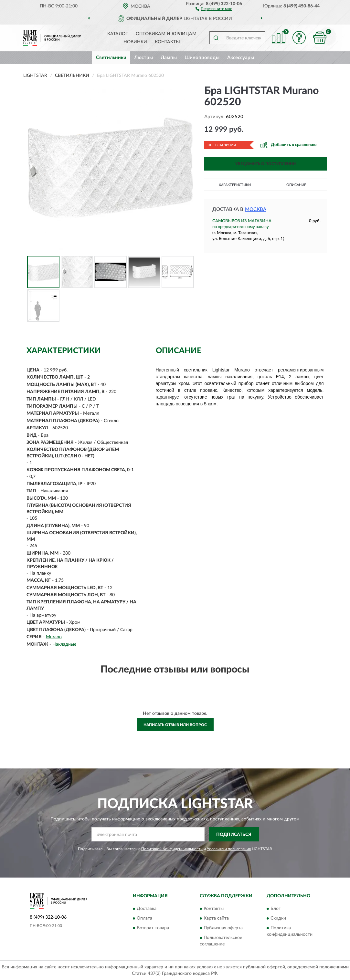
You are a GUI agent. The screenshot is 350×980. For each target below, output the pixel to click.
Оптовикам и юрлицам (166, 34)
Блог (276, 909)
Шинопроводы (202, 58)
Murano (54, 637)
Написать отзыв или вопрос (175, 725)
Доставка (147, 909)
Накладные (64, 644)
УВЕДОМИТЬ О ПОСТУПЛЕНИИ (265, 164)
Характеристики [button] (235, 185)
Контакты (167, 42)
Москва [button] (256, 209)
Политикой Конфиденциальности (172, 849)
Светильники (111, 58)
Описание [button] (296, 185)
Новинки (135, 42)
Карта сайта (216, 918)
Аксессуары (241, 58)
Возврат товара (153, 928)
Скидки (278, 918)
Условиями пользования (229, 849)
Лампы (169, 58)
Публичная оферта (223, 928)
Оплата (144, 918)
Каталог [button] (118, 34)
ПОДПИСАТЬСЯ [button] (234, 835)
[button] (214, 8)
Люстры (143, 58)
